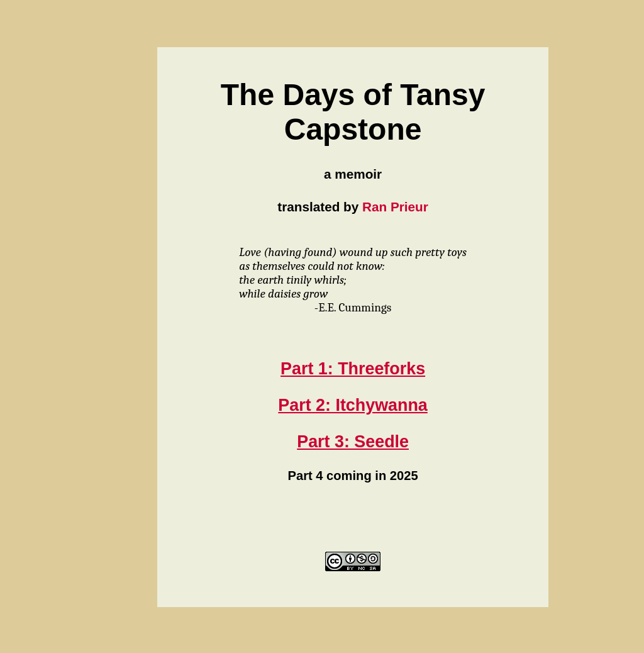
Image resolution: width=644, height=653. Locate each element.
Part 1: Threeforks (353, 369)
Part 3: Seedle (353, 442)
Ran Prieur (395, 207)
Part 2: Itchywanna (353, 405)
